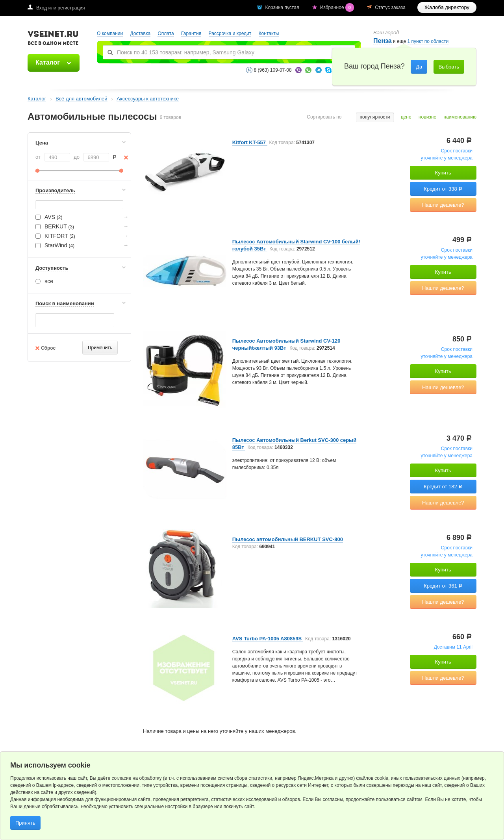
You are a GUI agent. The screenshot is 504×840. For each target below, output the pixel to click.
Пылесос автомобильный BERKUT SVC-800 (288, 539)
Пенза (383, 41)
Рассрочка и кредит (230, 33)
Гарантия (191, 33)
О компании (110, 33)
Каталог (48, 62)
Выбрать (449, 67)
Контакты (269, 33)
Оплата (166, 33)
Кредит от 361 (443, 586)
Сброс (48, 348)
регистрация (71, 8)
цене (406, 117)
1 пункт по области (428, 42)
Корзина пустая (283, 7)
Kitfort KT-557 (250, 142)
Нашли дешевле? (443, 205)
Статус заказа (390, 7)
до (77, 157)
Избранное (338, 7)
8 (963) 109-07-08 (273, 70)
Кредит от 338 (443, 189)
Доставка (141, 33)
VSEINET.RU (53, 39)
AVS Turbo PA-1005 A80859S (268, 639)
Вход (42, 8)
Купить (443, 173)
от (38, 157)
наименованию (460, 117)
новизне (427, 117)
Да (419, 67)
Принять (25, 823)
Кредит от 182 (443, 487)
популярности (375, 117)
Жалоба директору (447, 7)
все (44, 281)
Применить (100, 348)
